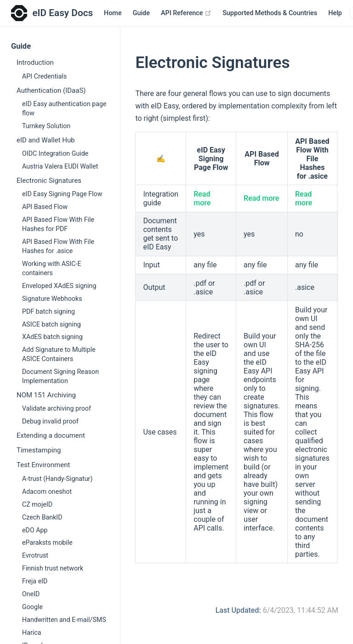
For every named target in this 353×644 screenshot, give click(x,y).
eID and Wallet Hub (46, 140)
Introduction (35, 62)
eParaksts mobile (47, 542)
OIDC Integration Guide (55, 153)
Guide (141, 13)
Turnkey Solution (46, 126)
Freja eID (35, 581)
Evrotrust (35, 555)
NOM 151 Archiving (46, 395)
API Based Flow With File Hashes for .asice (58, 246)
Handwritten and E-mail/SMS (64, 620)
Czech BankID (42, 517)
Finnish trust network (53, 568)
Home (113, 13)
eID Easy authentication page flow (64, 108)
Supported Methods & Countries (270, 13)
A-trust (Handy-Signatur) (57, 479)
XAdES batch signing (52, 337)
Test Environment (43, 465)
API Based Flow (45, 207)
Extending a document (51, 435)
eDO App (35, 530)
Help (335, 13)
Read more (202, 198)
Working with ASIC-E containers (52, 268)
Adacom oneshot (47, 491)
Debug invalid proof (50, 421)
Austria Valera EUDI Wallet (60, 166)
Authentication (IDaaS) (51, 90)
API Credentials (44, 76)
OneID (31, 594)
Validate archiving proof (57, 408)
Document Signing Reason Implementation (60, 376)
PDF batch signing (48, 311)
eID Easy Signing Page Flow (62, 194)
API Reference (186, 13)
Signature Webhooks (52, 299)
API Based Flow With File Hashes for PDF (58, 224)
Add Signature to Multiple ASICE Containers (59, 354)
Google (32, 607)
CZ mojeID (37, 504)
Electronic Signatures (49, 181)
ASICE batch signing (51, 324)
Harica (31, 633)
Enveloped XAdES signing (59, 286)
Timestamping (39, 450)
